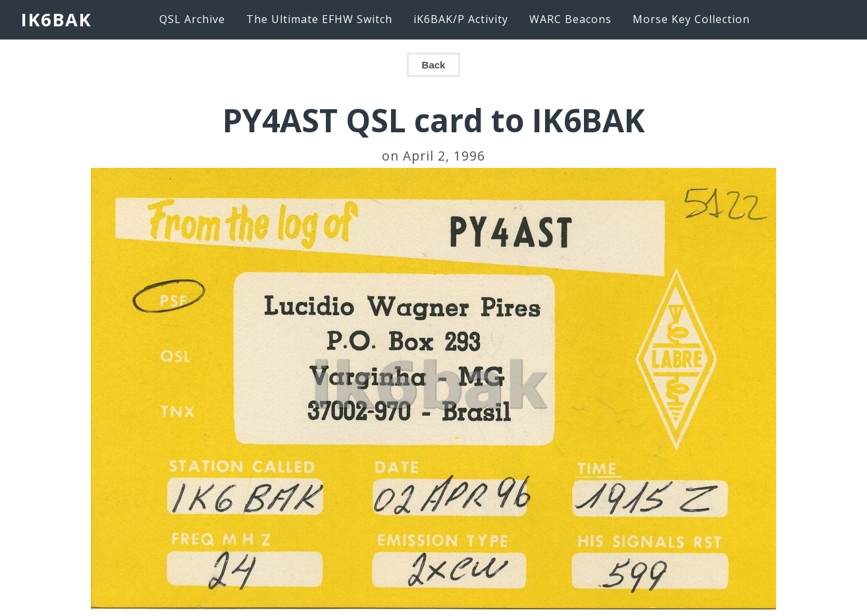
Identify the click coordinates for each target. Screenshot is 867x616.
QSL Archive (192, 19)
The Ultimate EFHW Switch (319, 19)
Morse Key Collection (691, 19)
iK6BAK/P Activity (461, 19)
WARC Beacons (570, 19)
